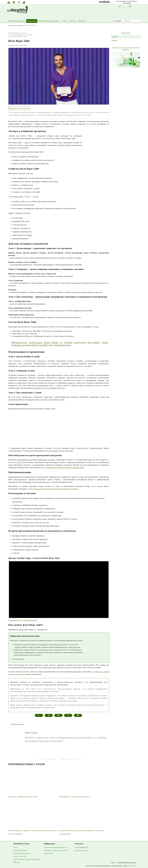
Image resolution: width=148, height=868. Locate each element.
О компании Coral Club (22, 853)
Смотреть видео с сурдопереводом (23, 620)
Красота (115, 40)
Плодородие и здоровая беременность (75, 797)
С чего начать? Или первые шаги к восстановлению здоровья (53, 489)
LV (120, 6)
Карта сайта (49, 853)
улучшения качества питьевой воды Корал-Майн (64, 468)
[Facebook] (19, 3)
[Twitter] (24, 3)
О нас (15, 847)
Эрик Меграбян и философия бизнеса (27, 859)
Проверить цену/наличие (19, 108)
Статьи (64, 21)
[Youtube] (9, 3)
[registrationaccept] (11, 659)
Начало (11, 25)
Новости (73, 21)
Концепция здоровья (17, 21)
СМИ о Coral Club (20, 856)
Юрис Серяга (31, 733)
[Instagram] (14, 3)
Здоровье (115, 37)
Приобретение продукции (49, 21)
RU (125, 6)
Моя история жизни (21, 850)
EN (130, 6)
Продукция (32, 21)
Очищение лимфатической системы (23, 797)
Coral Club (127, 3)
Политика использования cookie (56, 850)
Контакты (82, 21)
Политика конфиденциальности (56, 847)
